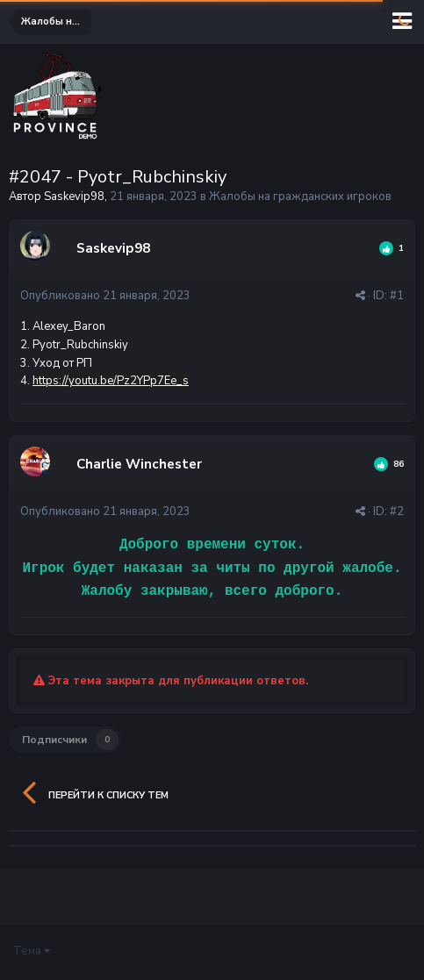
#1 (397, 296)
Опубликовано (105, 296)
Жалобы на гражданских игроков (300, 197)
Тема (32, 951)
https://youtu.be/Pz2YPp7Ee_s (111, 381)
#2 (397, 511)
